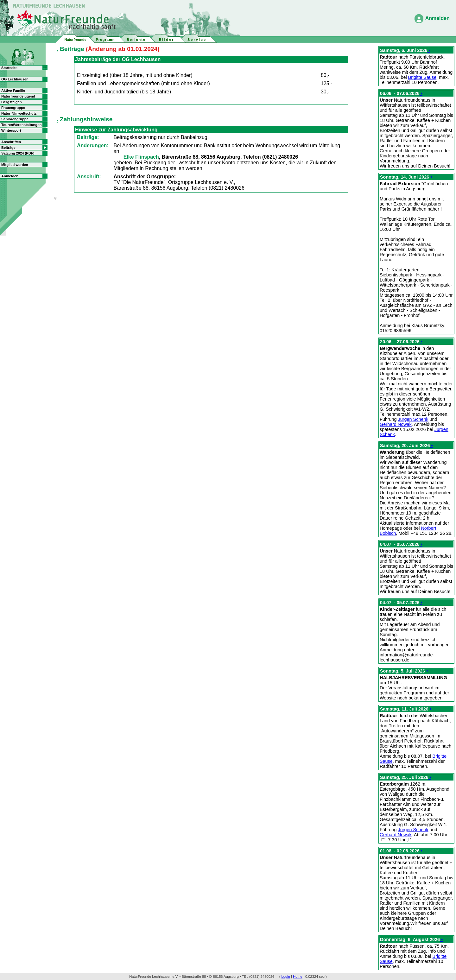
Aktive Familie (13, 91)
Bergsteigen (12, 102)
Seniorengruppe (15, 119)
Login (286, 977)
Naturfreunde (75, 40)
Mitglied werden (15, 165)
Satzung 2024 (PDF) (18, 153)
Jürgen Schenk (413, 419)
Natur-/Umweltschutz (19, 113)
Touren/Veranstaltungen (21, 125)
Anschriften (11, 142)
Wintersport (11, 130)
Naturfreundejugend (18, 96)
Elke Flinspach (141, 157)
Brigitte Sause (422, 77)
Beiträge (8, 148)
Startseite (9, 68)
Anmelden (437, 18)
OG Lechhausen (15, 79)
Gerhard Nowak (396, 424)
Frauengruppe (13, 108)
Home (298, 977)
